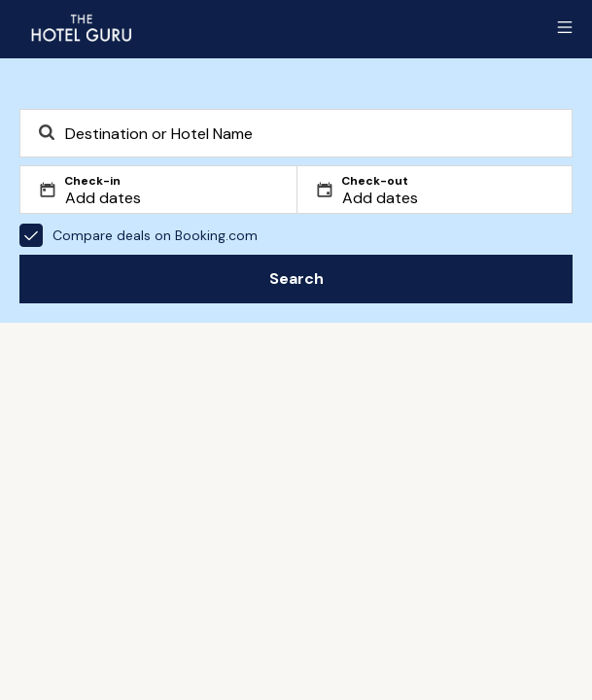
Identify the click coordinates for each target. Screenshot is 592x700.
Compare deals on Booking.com (139, 235)
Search (296, 279)
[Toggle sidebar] (565, 27)
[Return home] (81, 27)
